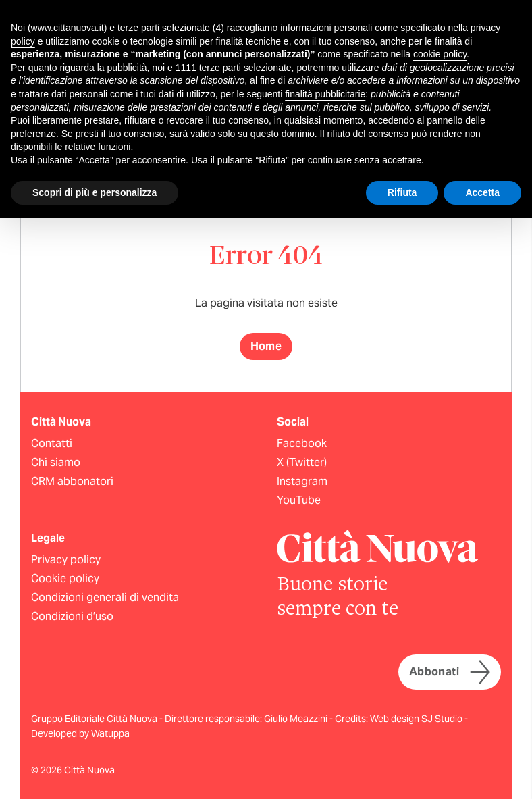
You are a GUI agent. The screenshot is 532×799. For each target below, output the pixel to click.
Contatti (52, 443)
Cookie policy (65, 578)
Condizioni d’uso (72, 616)
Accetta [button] (482, 192)
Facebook (302, 443)
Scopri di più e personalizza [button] (95, 192)
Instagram (302, 481)
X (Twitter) (302, 462)
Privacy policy (66, 560)
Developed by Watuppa (80, 733)
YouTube (299, 500)
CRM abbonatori (72, 481)
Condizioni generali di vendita (105, 597)
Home (266, 346)
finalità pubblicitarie (325, 94)
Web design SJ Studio (417, 719)
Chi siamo (56, 462)
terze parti (220, 68)
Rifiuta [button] (402, 192)
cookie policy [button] (440, 54)
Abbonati (450, 672)
